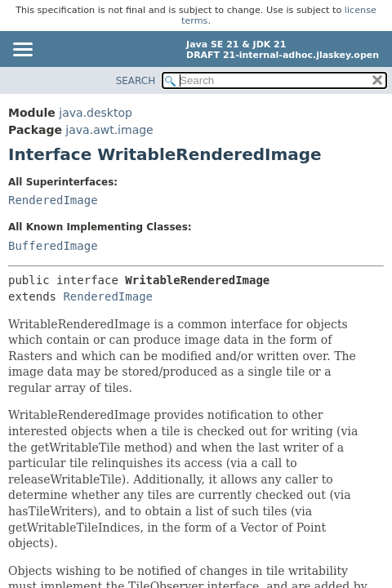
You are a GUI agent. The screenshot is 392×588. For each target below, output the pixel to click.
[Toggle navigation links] (22, 51)
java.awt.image (109, 130)
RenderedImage (53, 200)
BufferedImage (53, 246)
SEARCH (136, 81)
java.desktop (96, 113)
